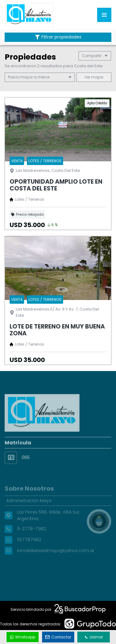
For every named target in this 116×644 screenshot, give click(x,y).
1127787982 (29, 548)
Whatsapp (23, 637)
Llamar (94, 637)
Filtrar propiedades (58, 37)
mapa (94, 77)
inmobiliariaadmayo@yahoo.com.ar (56, 559)
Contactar (58, 637)
